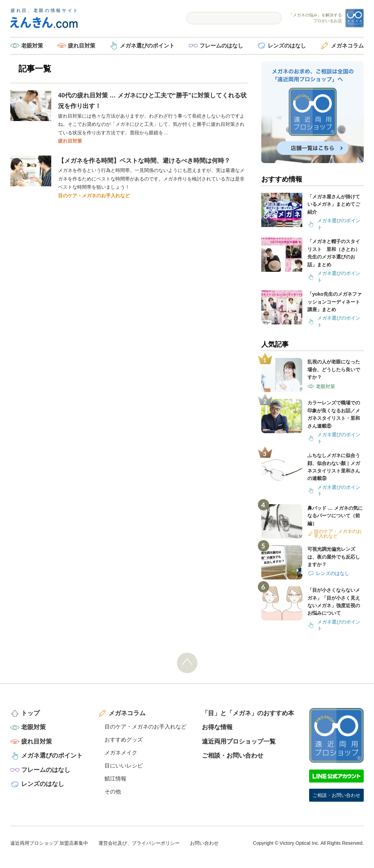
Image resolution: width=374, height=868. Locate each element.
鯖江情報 (115, 779)
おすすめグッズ (124, 740)
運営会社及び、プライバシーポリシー (139, 843)
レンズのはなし (287, 46)
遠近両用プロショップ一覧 (239, 742)
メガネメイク (121, 753)
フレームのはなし (221, 46)
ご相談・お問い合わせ (233, 756)
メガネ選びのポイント (147, 46)
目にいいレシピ (124, 766)
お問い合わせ (204, 843)
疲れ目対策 (82, 46)
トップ (30, 713)
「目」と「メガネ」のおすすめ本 (248, 713)
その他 (113, 792)
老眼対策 (32, 46)
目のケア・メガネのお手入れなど (94, 196)
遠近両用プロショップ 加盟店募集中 (49, 843)
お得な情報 (217, 727)
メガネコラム (347, 46)
